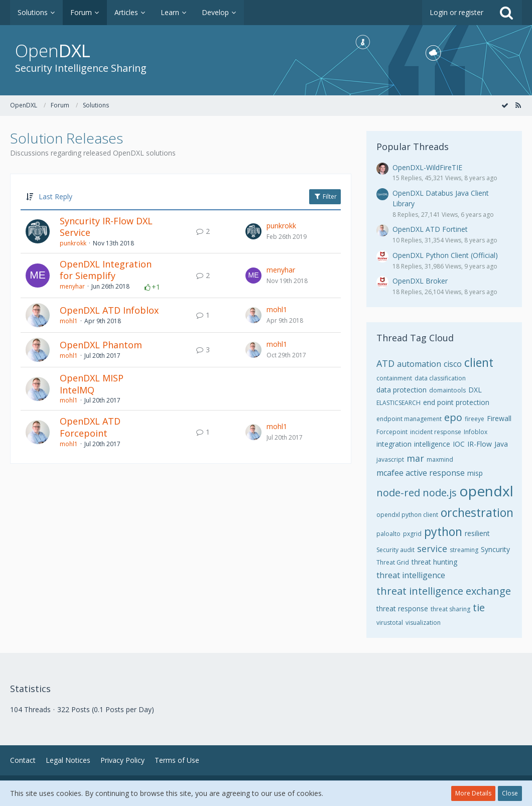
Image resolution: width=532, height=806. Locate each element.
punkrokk (73, 243)
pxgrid (412, 534)
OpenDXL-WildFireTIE (427, 167)
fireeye (475, 419)
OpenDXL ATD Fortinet (430, 229)
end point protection (456, 402)
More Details (473, 793)
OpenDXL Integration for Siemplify (106, 270)
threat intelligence (411, 575)
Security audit (395, 550)
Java (501, 444)
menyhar (72, 286)
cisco (453, 364)
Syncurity (495, 549)
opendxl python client (407, 515)
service (432, 549)
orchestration (477, 512)
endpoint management (409, 419)
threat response (402, 609)
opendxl (486, 491)
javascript (390, 459)
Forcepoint (392, 432)
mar (415, 458)
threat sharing (450, 609)
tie (479, 608)
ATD (385, 363)
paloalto (388, 534)
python (443, 531)
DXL (475, 390)
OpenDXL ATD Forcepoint (90, 427)
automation (419, 364)
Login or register (456, 12)
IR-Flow (480, 444)
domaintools (447, 390)
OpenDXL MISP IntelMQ (92, 384)
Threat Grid (393, 562)
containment (394, 378)
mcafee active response (421, 473)
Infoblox (476, 432)
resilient (477, 533)
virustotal (390, 623)
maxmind (440, 459)
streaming (464, 550)
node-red (398, 493)
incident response (436, 432)
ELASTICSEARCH (398, 403)
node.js (440, 493)
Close (510, 793)
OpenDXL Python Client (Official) (445, 255)
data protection (402, 390)
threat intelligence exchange (444, 591)
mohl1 (69, 321)
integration (394, 444)
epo (453, 417)
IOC (459, 444)
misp (475, 473)
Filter (325, 196)
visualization (423, 623)
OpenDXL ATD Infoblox (109, 310)
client (479, 362)
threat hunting (434, 562)
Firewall (499, 418)
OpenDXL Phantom (101, 345)
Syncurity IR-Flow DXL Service (106, 227)
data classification (440, 378)
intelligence (432, 444)
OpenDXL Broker (420, 281)
